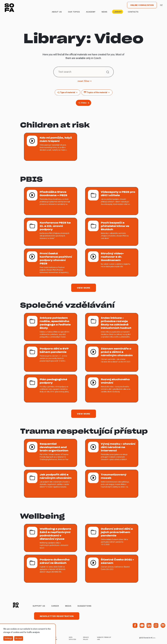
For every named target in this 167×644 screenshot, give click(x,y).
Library (118, 12)
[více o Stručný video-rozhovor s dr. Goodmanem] (112, 263)
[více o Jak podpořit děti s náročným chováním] (51, 484)
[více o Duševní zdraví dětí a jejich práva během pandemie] (112, 538)
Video (84, 103)
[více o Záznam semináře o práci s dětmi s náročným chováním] (112, 358)
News (104, 12)
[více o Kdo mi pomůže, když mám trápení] (51, 147)
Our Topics (74, 12)
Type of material (68, 92)
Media (68, 606)
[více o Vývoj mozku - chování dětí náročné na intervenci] (112, 453)
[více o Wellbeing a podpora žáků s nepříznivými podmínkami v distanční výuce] (51, 538)
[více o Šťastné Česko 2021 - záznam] (112, 569)
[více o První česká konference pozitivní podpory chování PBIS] (51, 263)
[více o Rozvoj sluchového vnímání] (112, 388)
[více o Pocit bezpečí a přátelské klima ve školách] (112, 232)
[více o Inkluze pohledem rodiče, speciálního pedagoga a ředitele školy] (51, 327)
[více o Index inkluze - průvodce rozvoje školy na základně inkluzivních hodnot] (112, 327)
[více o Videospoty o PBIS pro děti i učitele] (112, 201)
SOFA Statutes (72, 638)
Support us (39, 606)
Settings (8, 638)
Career (55, 606)
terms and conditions (53, 638)
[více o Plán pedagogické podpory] (51, 388)
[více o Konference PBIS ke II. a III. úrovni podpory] (51, 232)
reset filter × (85, 81)
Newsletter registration (57, 616)
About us (57, 12)
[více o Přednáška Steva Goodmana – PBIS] (51, 201)
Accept (19, 638)
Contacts (133, 12)
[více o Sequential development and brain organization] (51, 453)
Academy (91, 12)
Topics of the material (97, 92)
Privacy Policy (86, 638)
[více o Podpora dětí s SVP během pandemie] (51, 358)
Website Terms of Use (104, 638)
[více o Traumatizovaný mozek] (112, 484)
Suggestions (84, 606)
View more (84, 288)
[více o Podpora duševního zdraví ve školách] (51, 569)
